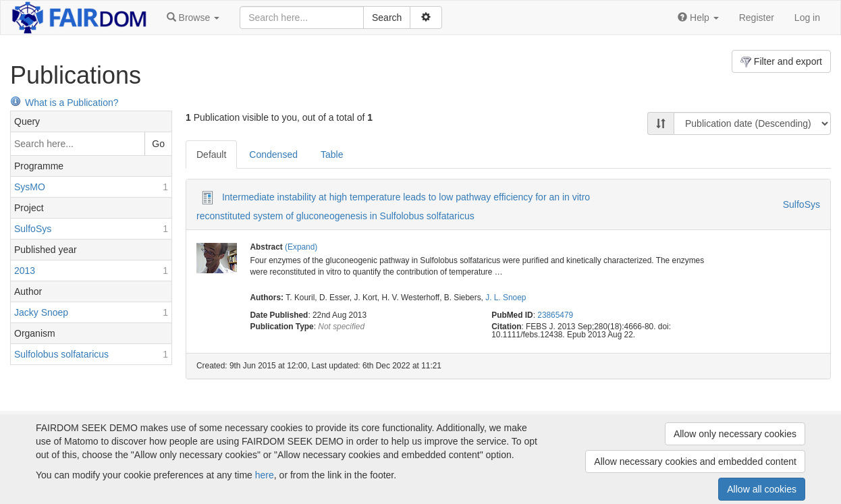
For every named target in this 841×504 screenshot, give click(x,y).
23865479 (555, 315)
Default (211, 155)
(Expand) (301, 247)
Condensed (273, 155)
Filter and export (781, 62)
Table (332, 155)
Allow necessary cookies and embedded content (695, 461)
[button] (193, 18)
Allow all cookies (762, 489)
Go (158, 144)
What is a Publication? (64, 103)
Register (757, 18)
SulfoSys (802, 204)
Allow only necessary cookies (735, 434)
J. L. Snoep (506, 298)
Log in (807, 18)
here (265, 475)
